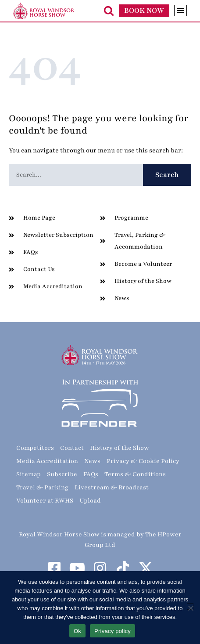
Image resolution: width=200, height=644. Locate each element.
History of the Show (120, 448)
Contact (72, 448)
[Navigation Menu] (180, 11)
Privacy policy (112, 631)
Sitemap (29, 474)
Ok (77, 631)
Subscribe (62, 474)
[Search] (109, 11)
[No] (190, 606)
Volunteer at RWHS (45, 501)
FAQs (91, 474)
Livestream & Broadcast (112, 487)
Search (167, 175)
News (92, 461)
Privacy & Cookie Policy (143, 461)
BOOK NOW (144, 11)
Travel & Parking (42, 487)
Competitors (35, 448)
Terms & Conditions (135, 474)
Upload (90, 501)
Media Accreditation (47, 461)
